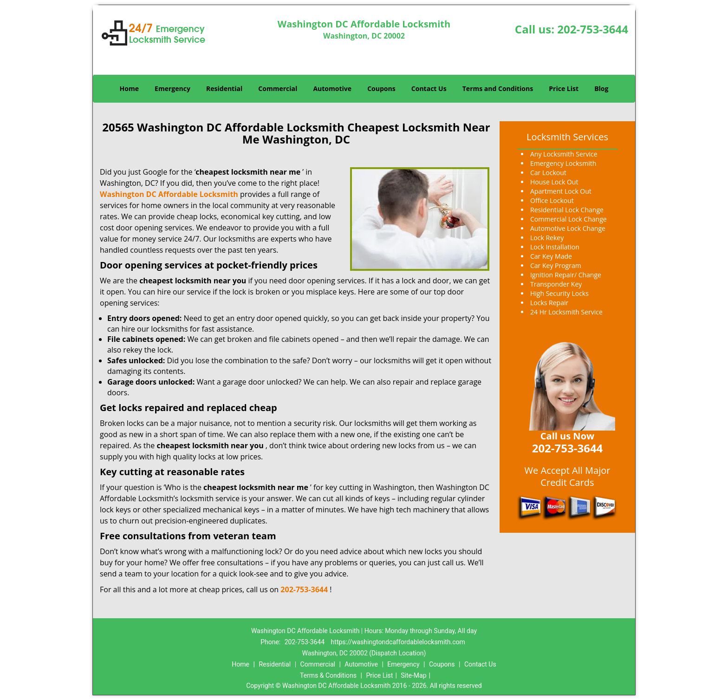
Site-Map (413, 675)
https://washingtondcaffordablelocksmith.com (398, 642)
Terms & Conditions (328, 675)
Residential (224, 88)
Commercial (278, 88)
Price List (564, 88)
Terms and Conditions (498, 88)
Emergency (172, 88)
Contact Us (429, 88)
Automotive (332, 88)
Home (129, 88)
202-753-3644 (593, 29)
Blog (601, 88)
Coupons (381, 88)
